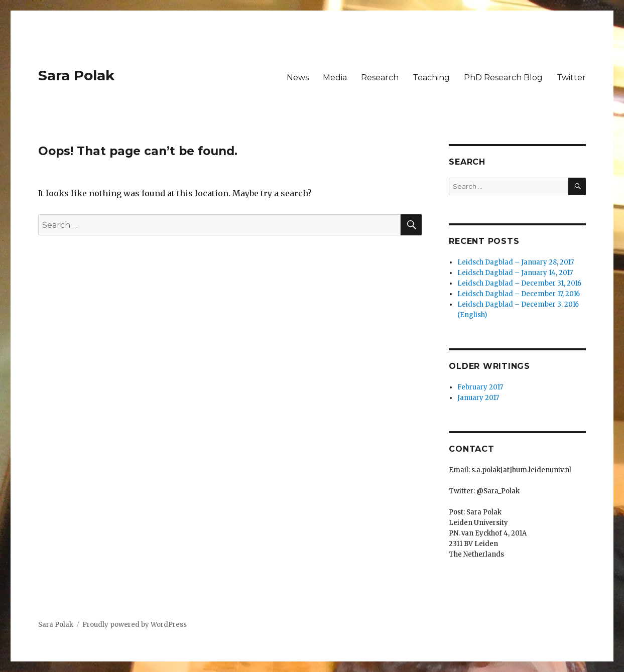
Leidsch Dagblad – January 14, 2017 (515, 273)
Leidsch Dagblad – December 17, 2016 (519, 294)
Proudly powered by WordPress (135, 625)
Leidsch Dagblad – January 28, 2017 (516, 262)
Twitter (571, 78)
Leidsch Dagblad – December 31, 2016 (519, 283)
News (298, 78)
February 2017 (480, 387)
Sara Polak (76, 75)
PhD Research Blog (503, 78)
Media (335, 78)
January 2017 (478, 398)
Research (380, 78)
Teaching (431, 78)
